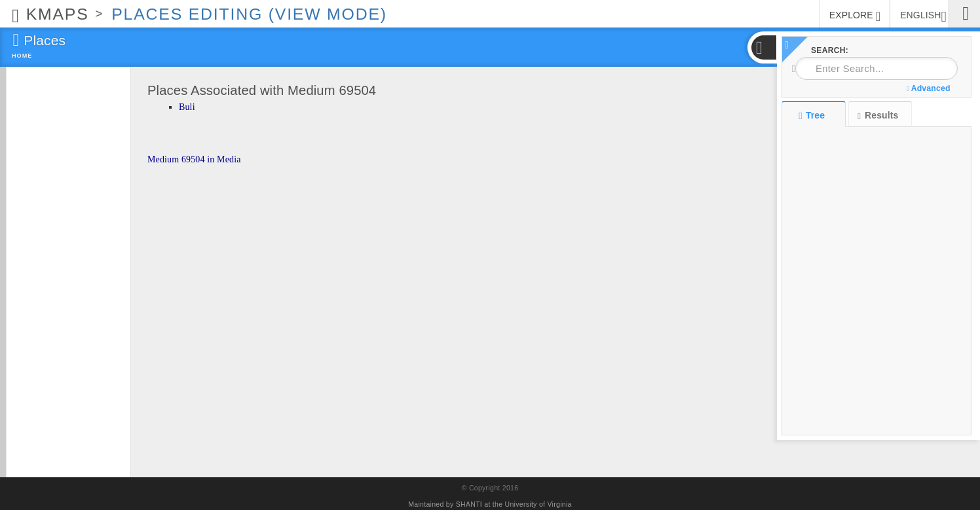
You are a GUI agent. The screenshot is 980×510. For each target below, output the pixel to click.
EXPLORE (855, 16)
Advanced (928, 88)
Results (878, 116)
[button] (763, 47)
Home (22, 56)
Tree (813, 115)
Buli (187, 107)
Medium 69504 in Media (194, 159)
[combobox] (876, 68)
